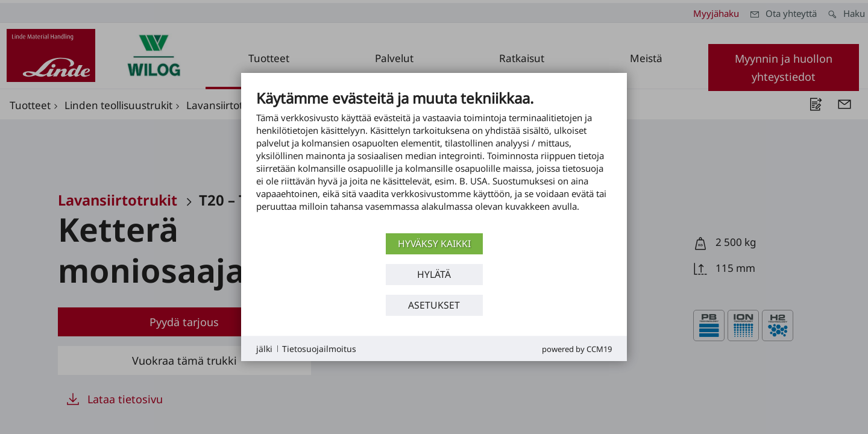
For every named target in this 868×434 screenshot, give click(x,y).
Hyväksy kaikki (434, 244)
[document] (434, 160)
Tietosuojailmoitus (319, 349)
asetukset (434, 305)
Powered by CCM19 (577, 349)
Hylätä (434, 274)
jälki (264, 349)
